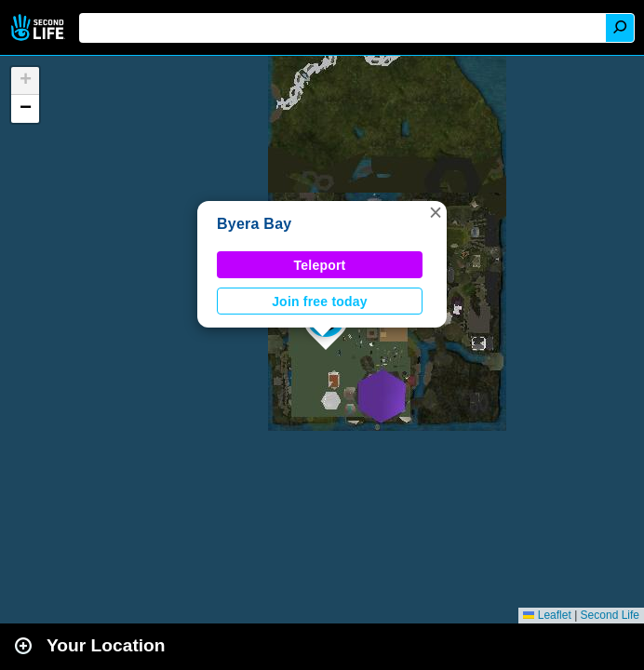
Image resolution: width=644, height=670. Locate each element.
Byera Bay (254, 224)
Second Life (40, 27)
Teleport (320, 265)
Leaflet (547, 615)
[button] (436, 212)
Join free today (320, 301)
